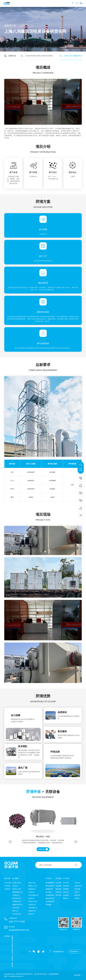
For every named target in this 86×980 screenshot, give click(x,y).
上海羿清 (12, 964)
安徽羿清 (12, 938)
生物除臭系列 (50, 895)
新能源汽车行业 (17, 905)
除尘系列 (49, 892)
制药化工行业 (17, 889)
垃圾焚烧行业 (33, 908)
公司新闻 (58, 883)
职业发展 (77, 889)
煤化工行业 (32, 883)
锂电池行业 (32, 889)
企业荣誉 (66, 895)
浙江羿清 (12, 945)
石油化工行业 (17, 883)
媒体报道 (58, 889)
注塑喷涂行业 (17, 901)
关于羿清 (66, 878)
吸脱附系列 (49, 889)
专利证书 (66, 892)
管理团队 (66, 889)
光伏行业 (31, 892)
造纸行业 (15, 911)
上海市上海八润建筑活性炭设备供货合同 (46, 47)
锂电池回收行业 (17, 892)
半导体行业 (16, 895)
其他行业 (31, 914)
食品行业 (31, 898)
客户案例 (16, 47)
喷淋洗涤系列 (50, 886)
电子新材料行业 (33, 895)
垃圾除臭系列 (50, 901)
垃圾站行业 (32, 905)
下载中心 (77, 898)
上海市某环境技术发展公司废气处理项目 (37, 56)
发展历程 (66, 886)
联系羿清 (77, 895)
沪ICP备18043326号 (41, 974)
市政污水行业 (17, 914)
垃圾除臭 (7, 889)
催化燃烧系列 (50, 883)
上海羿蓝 (12, 958)
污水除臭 (7, 886)
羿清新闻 (59, 878)
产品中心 (49, 878)
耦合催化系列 (50, 898)
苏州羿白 (12, 951)
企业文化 (77, 883)
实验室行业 (26, 47)
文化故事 (58, 886)
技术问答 (58, 895)
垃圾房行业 (16, 908)
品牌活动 (58, 892)
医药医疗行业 (33, 901)
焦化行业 (15, 886)
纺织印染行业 (17, 898)
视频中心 (66, 898)
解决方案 (7, 878)
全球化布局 (78, 886)
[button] (41, 551)
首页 (8, 47)
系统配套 (49, 905)
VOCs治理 (8, 883)
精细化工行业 (33, 886)
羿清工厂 (77, 892)
